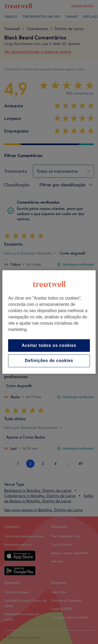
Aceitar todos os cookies (49, 345)
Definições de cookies (49, 361)
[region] (49, 322)
